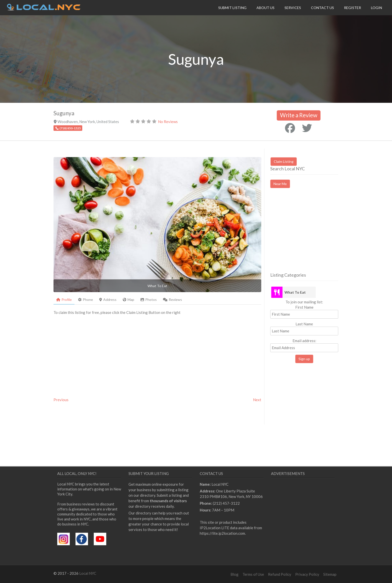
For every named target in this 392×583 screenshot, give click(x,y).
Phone (85, 300)
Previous (61, 400)
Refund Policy (280, 574)
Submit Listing (232, 8)
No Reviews (168, 122)
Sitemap (330, 574)
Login (376, 8)
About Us (265, 8)
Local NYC (88, 573)
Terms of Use (253, 574)
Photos (149, 300)
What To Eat (295, 292)
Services (293, 8)
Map (128, 300)
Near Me (280, 184)
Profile (64, 300)
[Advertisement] (312, 235)
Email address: (304, 345)
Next (257, 400)
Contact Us (322, 8)
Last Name (304, 324)
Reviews (172, 300)
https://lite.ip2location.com (222, 533)
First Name (304, 307)
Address (108, 300)
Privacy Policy (307, 574)
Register (352, 8)
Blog (234, 574)
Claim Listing (284, 161)
